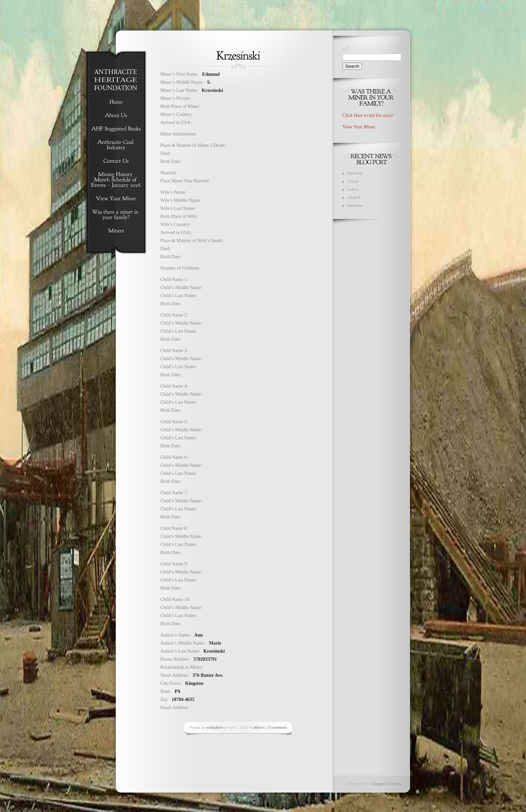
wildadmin (215, 727)
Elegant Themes (386, 784)
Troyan (353, 181)
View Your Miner (359, 127)
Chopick (354, 198)
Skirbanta (355, 206)
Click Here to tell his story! (368, 116)
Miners (259, 727)
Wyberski (355, 173)
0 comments (278, 727)
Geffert (353, 190)
